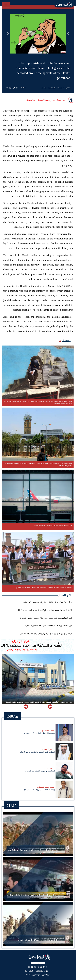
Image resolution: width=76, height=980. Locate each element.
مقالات (12, 716)
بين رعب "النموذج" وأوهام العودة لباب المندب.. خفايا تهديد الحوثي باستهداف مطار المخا (39, 703)
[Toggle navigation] (6, 5)
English (54, 88)
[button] (68, 34)
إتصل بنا (29, 971)
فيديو (11, 805)
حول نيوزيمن (42, 971)
